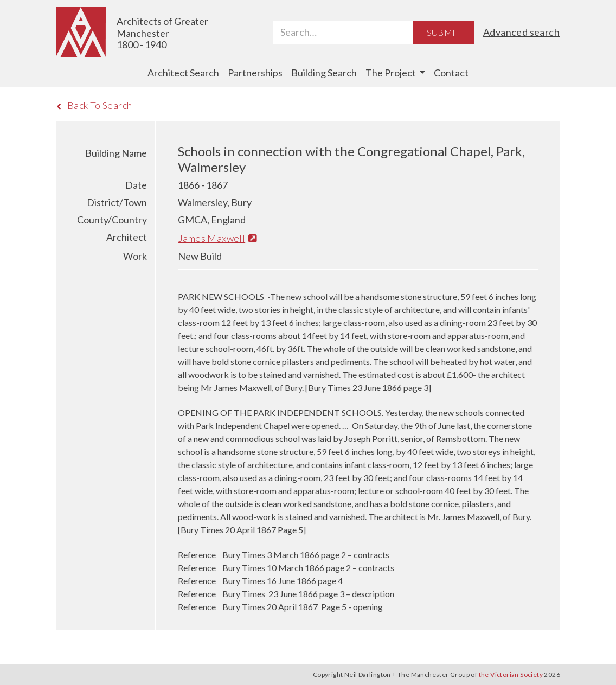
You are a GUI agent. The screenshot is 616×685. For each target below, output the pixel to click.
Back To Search (94, 105)
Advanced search (521, 32)
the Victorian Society (511, 674)
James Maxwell (217, 238)
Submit (444, 32)
